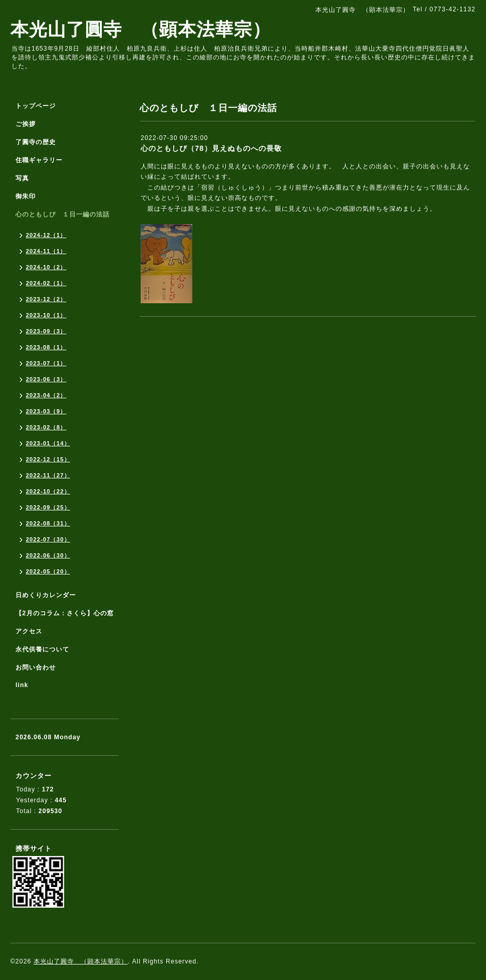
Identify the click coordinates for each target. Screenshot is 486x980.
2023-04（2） (46, 395)
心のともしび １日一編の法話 (63, 214)
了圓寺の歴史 (36, 142)
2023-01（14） (48, 443)
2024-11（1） (46, 251)
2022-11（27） (48, 475)
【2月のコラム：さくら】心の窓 (65, 613)
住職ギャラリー (42, 160)
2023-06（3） (46, 379)
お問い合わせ (36, 667)
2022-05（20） (48, 571)
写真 (22, 178)
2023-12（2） (46, 299)
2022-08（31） (48, 523)
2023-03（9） (46, 411)
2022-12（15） (48, 459)
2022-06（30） (48, 555)
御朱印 (26, 196)
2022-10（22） (48, 491)
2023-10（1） (46, 315)
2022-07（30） (48, 539)
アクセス (29, 631)
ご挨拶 (26, 124)
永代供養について (42, 649)
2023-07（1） (46, 363)
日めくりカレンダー (46, 595)
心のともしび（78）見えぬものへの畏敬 (211, 148)
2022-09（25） (48, 507)
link (22, 685)
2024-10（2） (46, 267)
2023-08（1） (46, 347)
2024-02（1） (46, 283)
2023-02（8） (46, 427)
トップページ (36, 106)
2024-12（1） (46, 235)
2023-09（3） (46, 331)
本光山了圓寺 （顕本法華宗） (141, 29)
